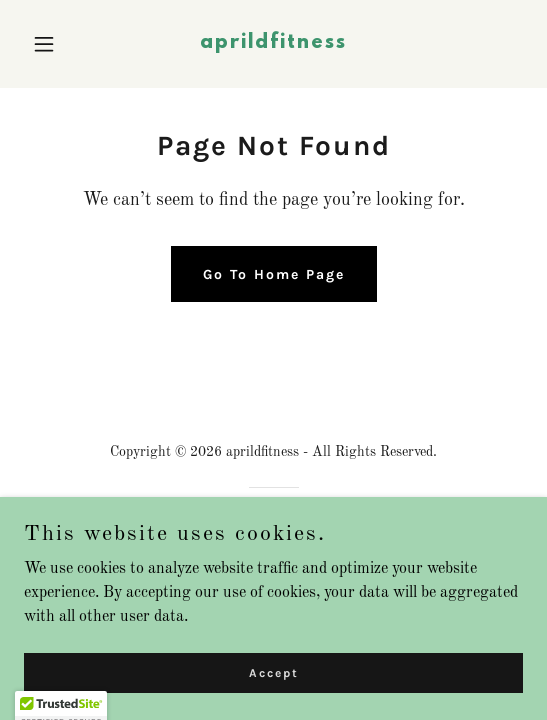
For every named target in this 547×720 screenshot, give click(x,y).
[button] (61, 44)
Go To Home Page (274, 274)
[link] (273, 44)
